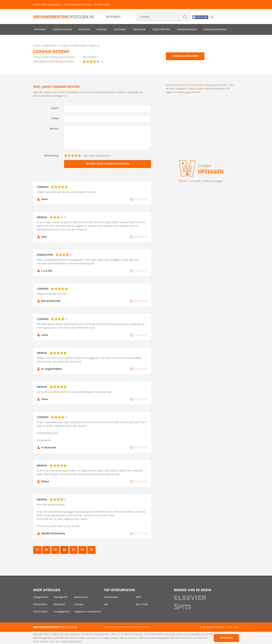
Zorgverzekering (215, 29)
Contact (79, 604)
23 (73, 550)
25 (91, 550)
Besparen (113, 17)
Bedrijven (60, 604)
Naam (55, 108)
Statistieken (40, 604)
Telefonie (139, 29)
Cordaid (177, 85)
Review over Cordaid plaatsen (108, 164)
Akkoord (226, 638)
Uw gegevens (62, 611)
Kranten (84, 29)
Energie (102, 29)
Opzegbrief (61, 597)
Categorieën (40, 597)
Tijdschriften (161, 29)
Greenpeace (111, 597)
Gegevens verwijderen (88, 611)
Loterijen (120, 29)
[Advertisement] (201, 127)
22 (64, 550)
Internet (40, 29)
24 (82, 550)
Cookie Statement (71, 641)
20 (46, 550)
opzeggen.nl (64, 17)
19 (37, 550)
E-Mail (55, 118)
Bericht (54, 129)
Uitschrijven (40, 611)
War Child (142, 604)
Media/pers (81, 597)
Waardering (51, 155)
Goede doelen (62, 29)
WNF (138, 597)
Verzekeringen (187, 29)
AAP (106, 604)
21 (55, 550)
